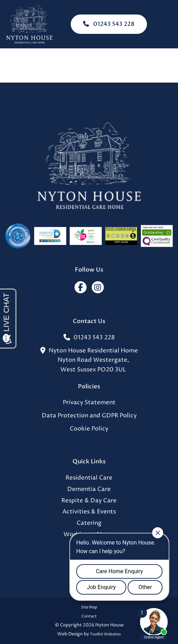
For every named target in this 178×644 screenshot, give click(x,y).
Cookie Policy (89, 429)
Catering (89, 523)
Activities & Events (89, 512)
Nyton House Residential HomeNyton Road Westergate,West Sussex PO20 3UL (89, 361)
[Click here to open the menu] (168, 24)
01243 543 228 (109, 24)
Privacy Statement (89, 403)
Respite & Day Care (89, 501)
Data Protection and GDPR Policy (89, 416)
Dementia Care (89, 489)
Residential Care (89, 478)
